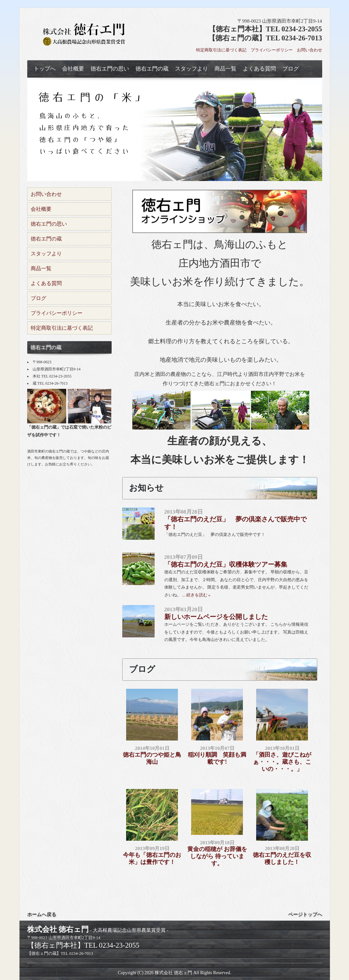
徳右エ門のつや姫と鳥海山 (152, 758)
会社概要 (73, 69)
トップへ (45, 69)
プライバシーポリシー (272, 50)
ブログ (291, 69)
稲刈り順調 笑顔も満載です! (217, 758)
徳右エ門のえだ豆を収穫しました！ (282, 858)
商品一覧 (225, 69)
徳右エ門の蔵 (152, 69)
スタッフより (191, 69)
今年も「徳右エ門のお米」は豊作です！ (152, 858)
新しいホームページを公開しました (216, 617)
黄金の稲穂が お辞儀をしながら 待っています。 (217, 856)
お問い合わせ (310, 50)
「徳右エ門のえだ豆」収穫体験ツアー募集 (226, 564)
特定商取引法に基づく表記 (221, 50)
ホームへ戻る (42, 914)
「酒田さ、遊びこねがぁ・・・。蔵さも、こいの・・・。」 (282, 762)
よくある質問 (259, 69)
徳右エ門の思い (110, 69)
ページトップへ (305, 914)
